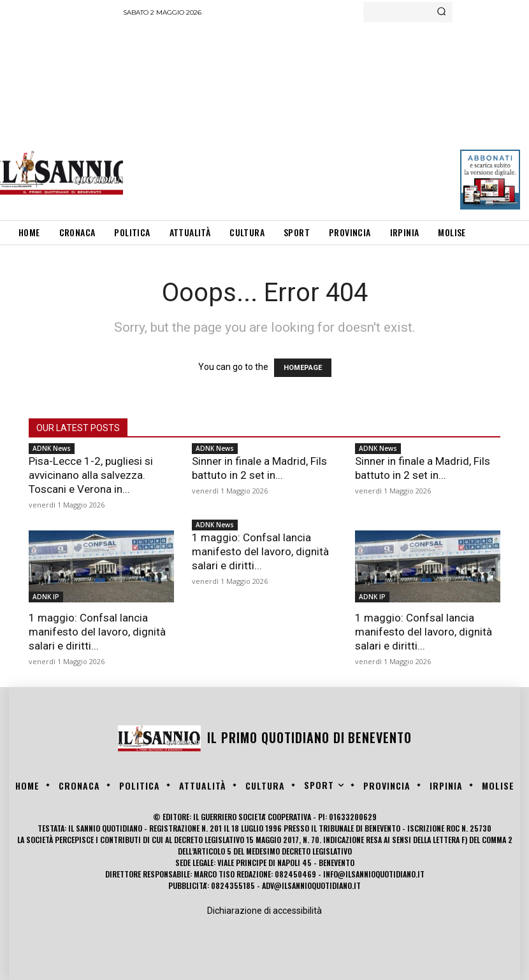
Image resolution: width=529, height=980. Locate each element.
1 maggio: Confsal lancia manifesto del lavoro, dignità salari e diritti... (97, 632)
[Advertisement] (326, 118)
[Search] (441, 12)
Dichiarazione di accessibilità (264, 911)
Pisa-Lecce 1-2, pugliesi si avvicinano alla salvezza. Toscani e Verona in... (91, 475)
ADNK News (52, 448)
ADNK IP (46, 597)
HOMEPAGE (303, 368)
